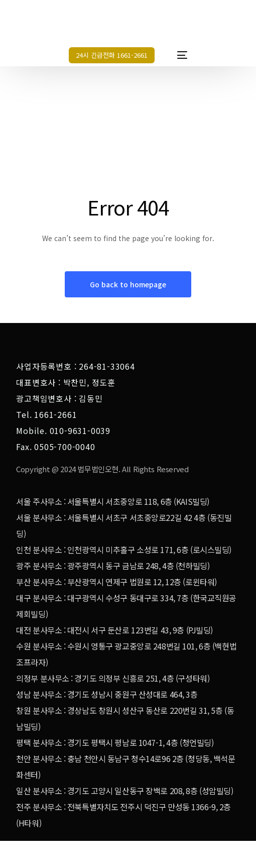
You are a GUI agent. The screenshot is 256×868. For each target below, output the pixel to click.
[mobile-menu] (177, 55)
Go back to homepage (128, 284)
